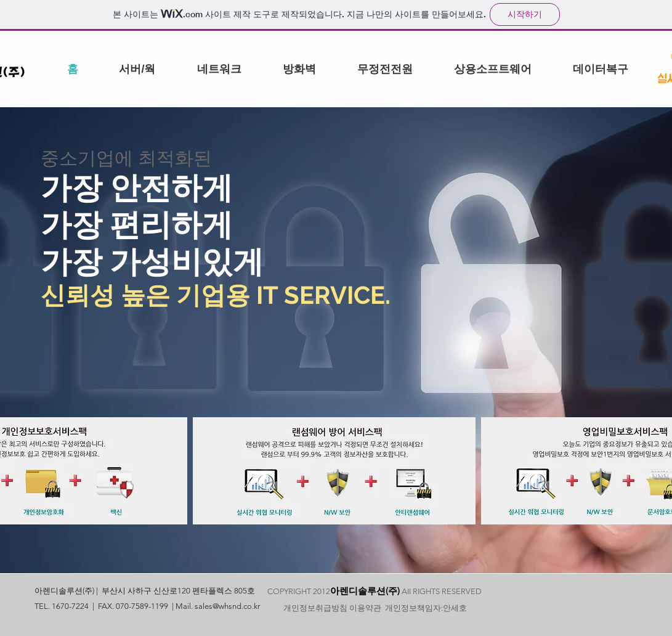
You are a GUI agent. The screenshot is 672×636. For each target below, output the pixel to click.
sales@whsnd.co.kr (227, 606)
